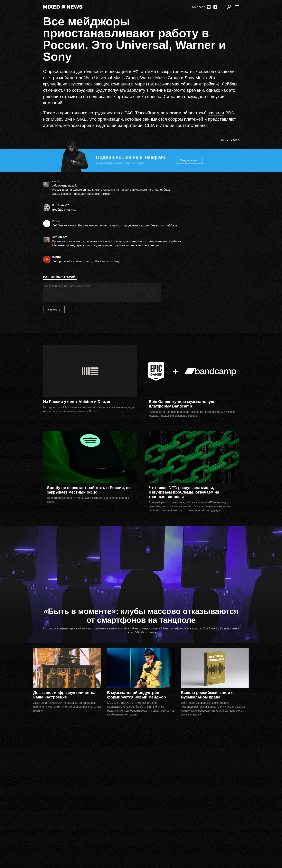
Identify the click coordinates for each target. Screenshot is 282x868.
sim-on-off (59, 237)
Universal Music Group (116, 78)
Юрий (56, 257)
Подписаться (189, 160)
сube (56, 181)
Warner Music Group (160, 78)
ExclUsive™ (61, 205)
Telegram (215, 7)
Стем (56, 221)
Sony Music (196, 78)
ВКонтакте (209, 7)
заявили (216, 113)
